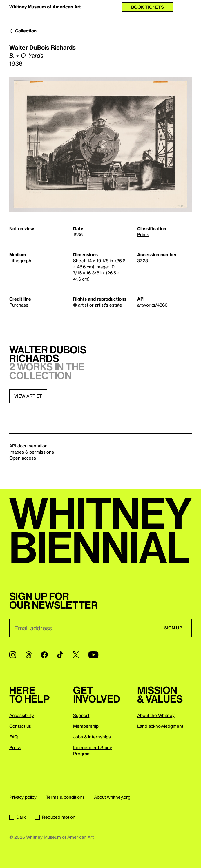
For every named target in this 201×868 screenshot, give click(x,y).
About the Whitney (156, 715)
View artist (28, 396)
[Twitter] (76, 655)
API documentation (28, 446)
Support (81, 715)
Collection (26, 31)
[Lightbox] (100, 144)
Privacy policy (23, 797)
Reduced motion (55, 817)
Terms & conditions (65, 797)
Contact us (20, 726)
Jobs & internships (92, 737)
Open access (23, 458)
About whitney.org (112, 797)
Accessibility (22, 715)
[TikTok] (60, 655)
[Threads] (29, 655)
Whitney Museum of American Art (45, 7)
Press (15, 747)
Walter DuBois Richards (42, 47)
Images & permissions (32, 452)
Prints (143, 234)
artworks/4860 (152, 305)
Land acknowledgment (160, 726)
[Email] (82, 628)
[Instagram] (13, 655)
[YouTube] (93, 655)
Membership (86, 726)
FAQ (13, 737)
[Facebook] (44, 655)
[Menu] (187, 7)
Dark (18, 817)
